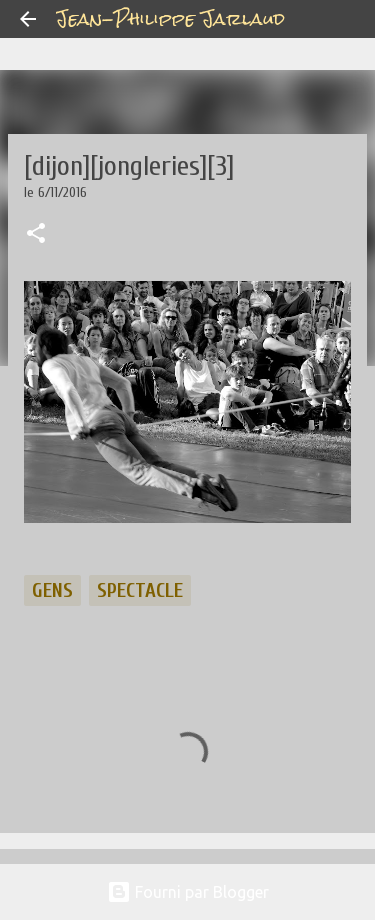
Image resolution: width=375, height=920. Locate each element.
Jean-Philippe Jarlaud (170, 18)
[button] (36, 235)
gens (52, 590)
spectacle (140, 590)
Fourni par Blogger (188, 892)
